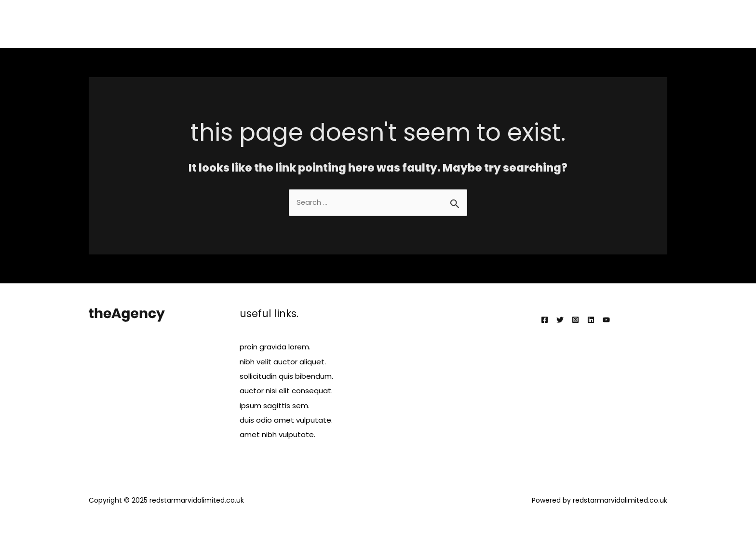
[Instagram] (575, 320)
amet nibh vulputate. (277, 434)
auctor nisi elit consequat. (286, 391)
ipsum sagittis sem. (275, 405)
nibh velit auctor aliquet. (283, 362)
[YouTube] (606, 320)
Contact (645, 24)
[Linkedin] (591, 320)
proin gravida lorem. (275, 347)
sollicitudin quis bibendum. (286, 376)
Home (419, 24)
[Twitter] (560, 320)
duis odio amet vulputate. (286, 420)
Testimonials (592, 24)
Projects (540, 24)
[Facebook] (545, 320)
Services (496, 24)
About (455, 24)
